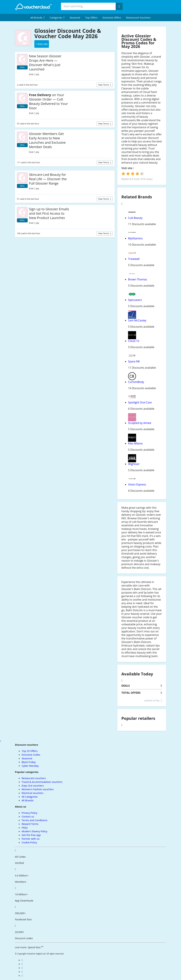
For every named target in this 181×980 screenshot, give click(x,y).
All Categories (30, 797)
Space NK (134, 361)
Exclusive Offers (112, 17)
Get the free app (31, 835)
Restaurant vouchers (138, 17)
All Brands (28, 800)
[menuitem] (38, 17)
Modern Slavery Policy (34, 831)
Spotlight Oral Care (140, 402)
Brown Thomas (137, 279)
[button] (38, 17)
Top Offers (91, 17)
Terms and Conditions (35, 820)
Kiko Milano (135, 443)
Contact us (28, 816)
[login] (133, 174)
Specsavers (135, 300)
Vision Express (137, 484)
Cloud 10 (134, 341)
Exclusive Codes (31, 755)
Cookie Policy (29, 842)
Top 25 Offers (30, 751)
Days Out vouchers (33, 786)
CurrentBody (136, 382)
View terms (104, 85)
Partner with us (31, 839)
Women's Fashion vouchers (38, 789)
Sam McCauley (137, 320)
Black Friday (29, 762)
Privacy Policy (29, 813)
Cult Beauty (135, 218)
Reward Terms (30, 824)
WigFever (134, 464)
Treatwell (134, 259)
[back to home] (33, 7)
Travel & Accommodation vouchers (42, 782)
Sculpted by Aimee (140, 423)
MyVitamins (135, 238)
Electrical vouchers (33, 793)
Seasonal (75, 17)
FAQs (25, 828)
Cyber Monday (30, 766)
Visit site (128, 168)
